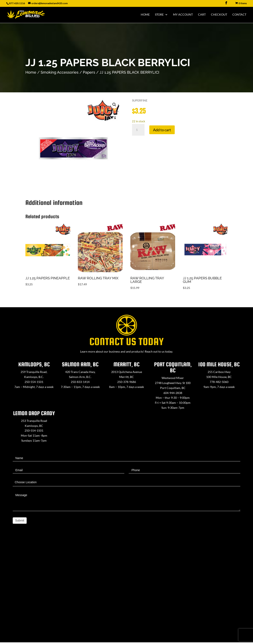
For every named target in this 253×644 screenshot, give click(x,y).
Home (145, 15)
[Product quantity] (138, 130)
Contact (239, 15)
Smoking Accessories (60, 72)
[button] (114, 105)
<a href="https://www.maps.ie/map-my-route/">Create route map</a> (126, 591)
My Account (183, 15)
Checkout (219, 15)
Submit (20, 520)
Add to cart (162, 130)
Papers (89, 72)
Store (159, 15)
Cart (202, 15)
